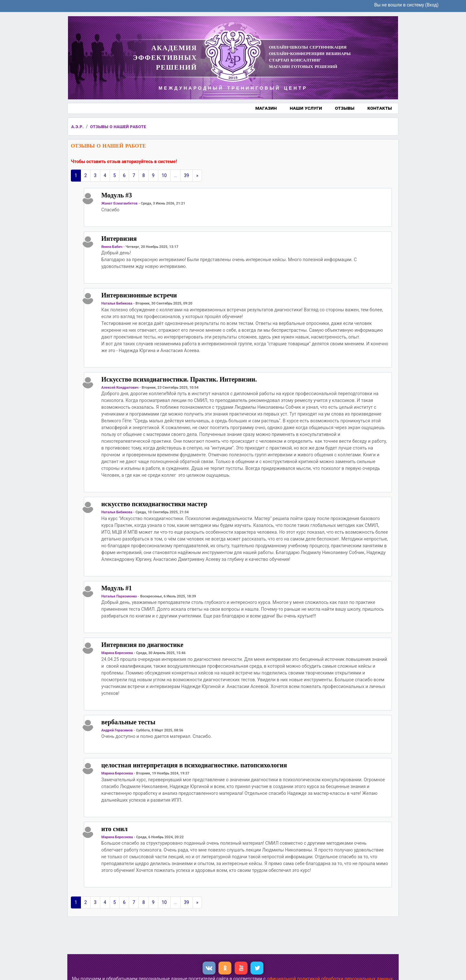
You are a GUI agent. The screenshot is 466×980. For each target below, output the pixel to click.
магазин (266, 108)
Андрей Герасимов (117, 730)
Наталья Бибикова (117, 303)
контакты (380, 108)
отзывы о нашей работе (118, 127)
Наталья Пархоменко (119, 596)
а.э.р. (78, 127)
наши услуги (306, 108)
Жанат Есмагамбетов (119, 203)
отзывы (345, 108)
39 (187, 175)
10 (164, 175)
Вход (432, 5)
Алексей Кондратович (120, 388)
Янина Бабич (112, 247)
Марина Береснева (117, 653)
